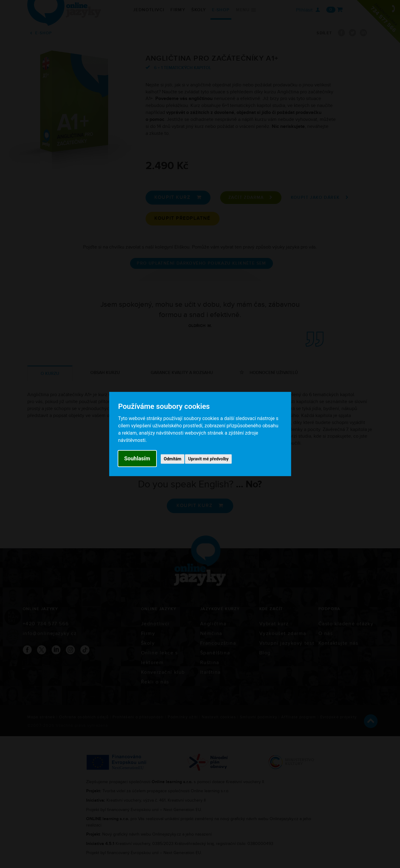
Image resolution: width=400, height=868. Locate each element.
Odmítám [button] (173, 459)
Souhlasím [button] (137, 458)
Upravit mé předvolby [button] (208, 459)
